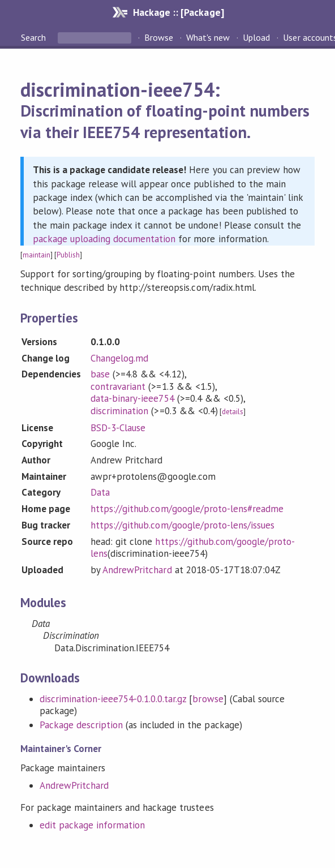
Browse (159, 37)
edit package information (93, 825)
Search (35, 37)
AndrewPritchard (137, 570)
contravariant (118, 386)
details (233, 412)
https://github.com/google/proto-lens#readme (187, 509)
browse (208, 699)
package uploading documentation (104, 239)
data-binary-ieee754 (132, 398)
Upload (256, 37)
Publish (68, 255)
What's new (208, 37)
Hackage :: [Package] (178, 12)
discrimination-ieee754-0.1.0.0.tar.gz (113, 699)
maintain (36, 255)
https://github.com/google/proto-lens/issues (182, 525)
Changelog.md (119, 358)
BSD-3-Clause (118, 428)
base (100, 374)
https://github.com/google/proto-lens (193, 548)
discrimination (119, 411)
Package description (81, 725)
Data (100, 492)
